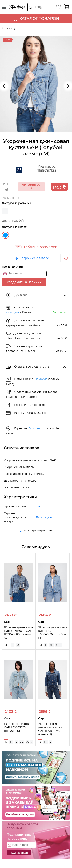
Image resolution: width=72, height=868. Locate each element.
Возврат (34, 428)
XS (7, 645)
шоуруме (41, 379)
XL (51, 645)
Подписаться (19, 853)
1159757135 (47, 171)
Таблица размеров (40, 247)
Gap (39, 506)
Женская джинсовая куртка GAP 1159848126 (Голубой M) (53, 632)
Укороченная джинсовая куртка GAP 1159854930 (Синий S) (51, 729)
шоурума (12, 312)
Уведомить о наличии (24, 282)
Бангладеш (44, 517)
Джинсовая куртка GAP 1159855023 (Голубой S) (17, 727)
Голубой (5, 235)
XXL (58, 645)
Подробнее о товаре (31, 258)
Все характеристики (36, 530)
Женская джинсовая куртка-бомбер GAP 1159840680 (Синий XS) (18, 632)
